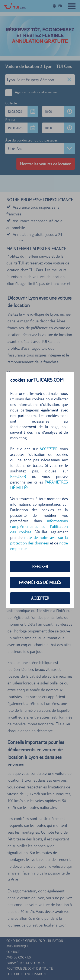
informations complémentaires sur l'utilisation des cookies (39, 526)
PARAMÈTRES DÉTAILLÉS (40, 582)
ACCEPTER (49, 449)
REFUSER (18, 476)
